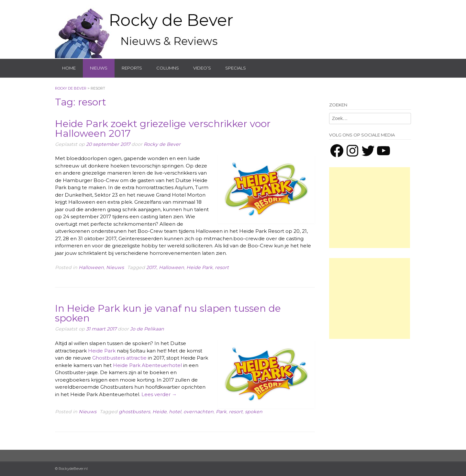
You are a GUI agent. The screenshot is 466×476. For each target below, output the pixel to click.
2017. (151, 267)
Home (69, 68)
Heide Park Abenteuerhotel (147, 365)
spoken (254, 412)
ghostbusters (134, 412)
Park (221, 412)
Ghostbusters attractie (119, 358)
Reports (132, 68)
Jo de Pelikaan (147, 329)
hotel (175, 412)
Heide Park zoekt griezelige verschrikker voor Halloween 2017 (163, 129)
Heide (160, 412)
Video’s (202, 68)
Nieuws (99, 68)
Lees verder (159, 394)
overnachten (199, 412)
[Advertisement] (370, 208)
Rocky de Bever (162, 144)
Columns (168, 68)
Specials (236, 68)
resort (222, 267)
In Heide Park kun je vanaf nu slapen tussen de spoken (168, 313)
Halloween (91, 267)
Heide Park (200, 267)
